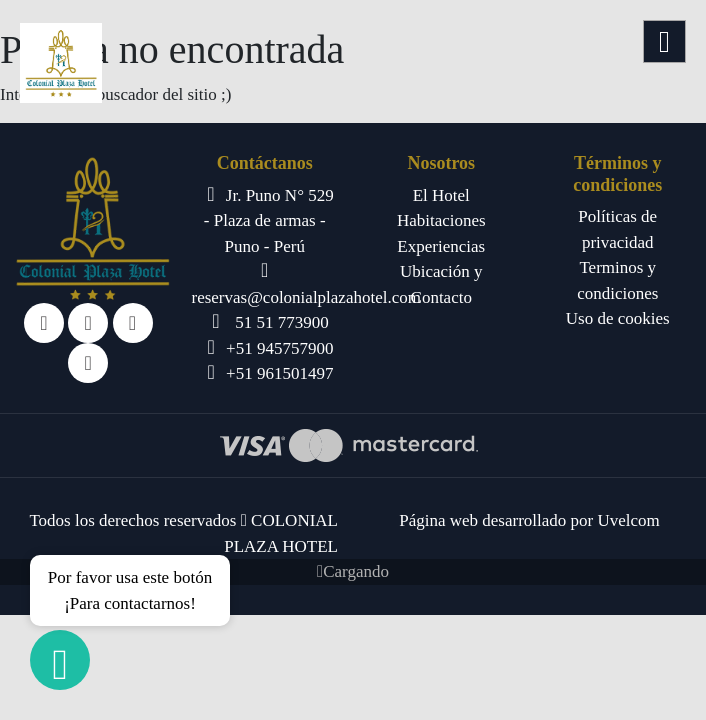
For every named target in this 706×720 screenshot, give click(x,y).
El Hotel (441, 195)
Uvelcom (628, 520)
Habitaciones (441, 220)
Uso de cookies (618, 318)
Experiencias (441, 246)
